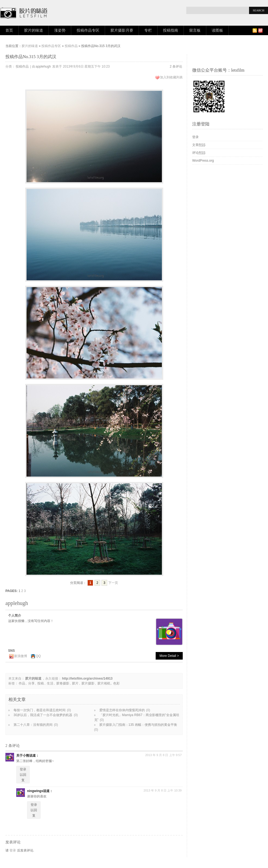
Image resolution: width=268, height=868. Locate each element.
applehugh (43, 66)
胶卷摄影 (63, 683)
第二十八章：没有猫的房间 (33, 725)
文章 (199, 145)
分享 (31, 683)
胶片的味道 (34, 30)
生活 (50, 683)
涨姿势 (60, 30)
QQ (38, 656)
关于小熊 (23, 756)
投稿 (41, 683)
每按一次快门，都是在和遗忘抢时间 (40, 710)
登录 (13, 850)
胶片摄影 (88, 683)
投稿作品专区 (88, 30)
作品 (22, 683)
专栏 (148, 30)
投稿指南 (171, 30)
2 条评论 (176, 66)
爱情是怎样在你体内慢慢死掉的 (122, 710)
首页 (9, 30)
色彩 (116, 683)
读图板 (217, 30)
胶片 (75, 683)
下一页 (113, 583)
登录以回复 (23, 775)
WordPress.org (203, 161)
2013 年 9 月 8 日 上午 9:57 (163, 755)
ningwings (35, 791)
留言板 (195, 30)
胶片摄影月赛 (122, 30)
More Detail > (169, 656)
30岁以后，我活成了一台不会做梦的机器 (43, 715)
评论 (199, 153)
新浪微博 (21, 656)
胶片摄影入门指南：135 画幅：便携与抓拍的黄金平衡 (138, 725)
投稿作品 (71, 46)
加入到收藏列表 (171, 77)
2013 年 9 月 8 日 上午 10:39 (163, 790)
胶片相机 (104, 683)
